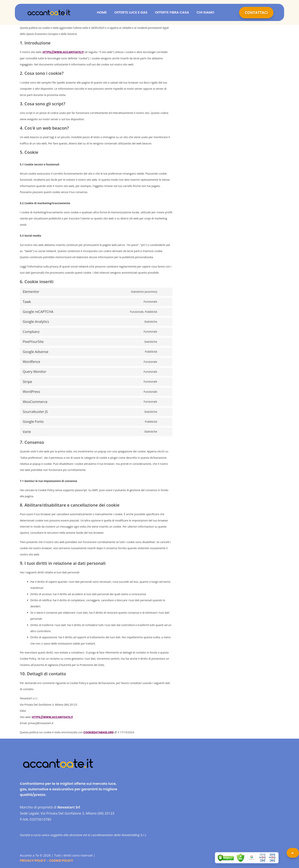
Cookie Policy (61, 861)
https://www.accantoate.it (63, 52)
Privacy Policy (33, 861)
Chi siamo (205, 12)
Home (102, 12)
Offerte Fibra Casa (172, 12)
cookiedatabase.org (98, 732)
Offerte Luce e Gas (131, 12)
